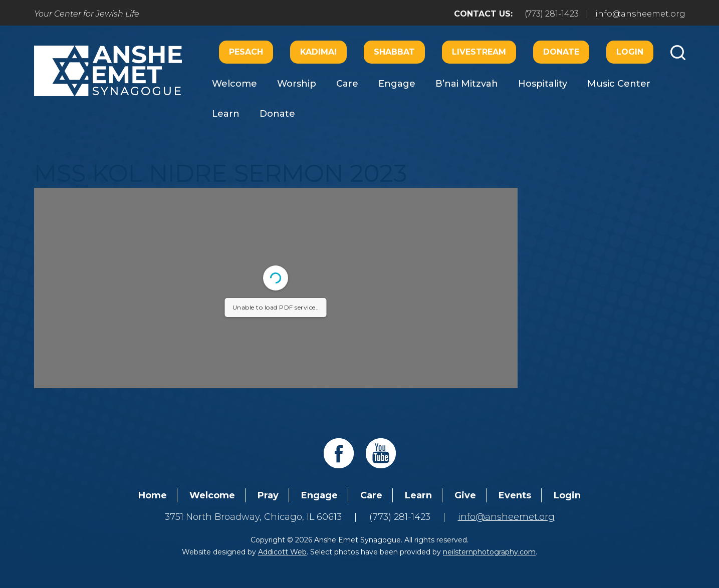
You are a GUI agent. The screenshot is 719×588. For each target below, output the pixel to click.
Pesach (246, 52)
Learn (226, 114)
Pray (268, 495)
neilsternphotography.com (489, 552)
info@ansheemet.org (640, 14)
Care (347, 84)
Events (515, 495)
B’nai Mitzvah (467, 84)
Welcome (234, 84)
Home (153, 495)
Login (630, 52)
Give (465, 495)
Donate (561, 52)
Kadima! (318, 52)
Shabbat (394, 52)
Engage (397, 84)
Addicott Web (282, 552)
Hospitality (543, 84)
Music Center (619, 84)
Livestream (479, 52)
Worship (297, 84)
